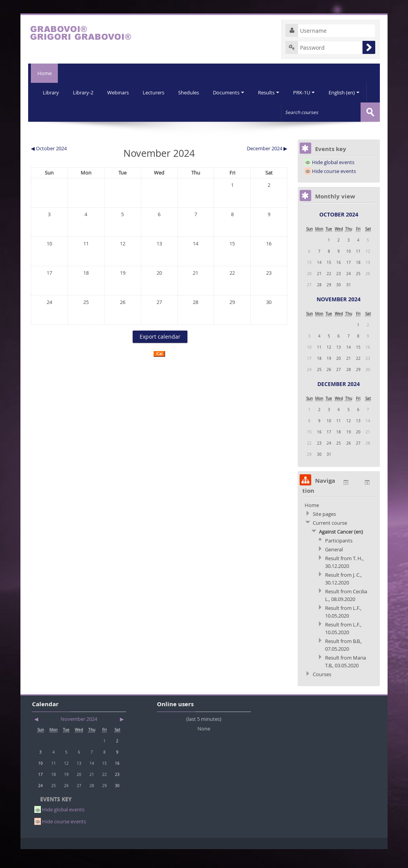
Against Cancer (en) (341, 551)
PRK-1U (310, 92)
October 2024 (339, 233)
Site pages (324, 533)
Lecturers (156, 92)
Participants (339, 559)
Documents (233, 92)
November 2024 (339, 318)
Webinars (120, 92)
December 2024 (339, 403)
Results (274, 92)
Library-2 (84, 92)
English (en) (59, 112)
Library (51, 92)
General (334, 568)
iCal (159, 373)
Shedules (192, 92)
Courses (322, 693)
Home (43, 73)
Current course (330, 542)
